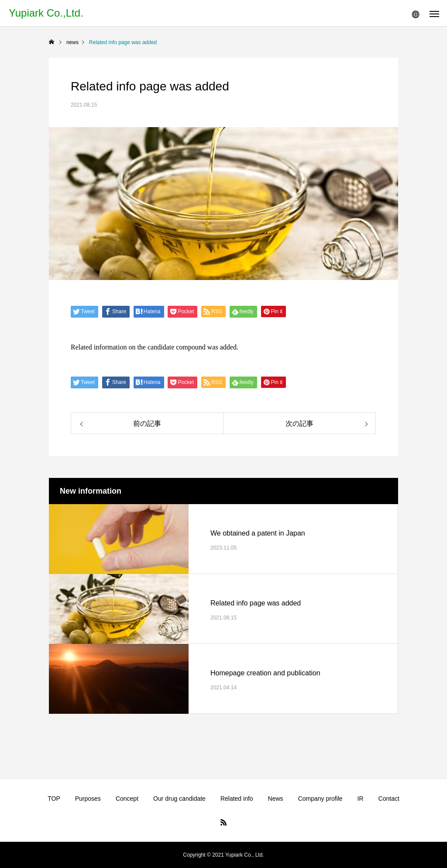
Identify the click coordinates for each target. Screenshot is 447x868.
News (276, 799)
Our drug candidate (179, 799)
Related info (237, 799)
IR (361, 799)
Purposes (88, 799)
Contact (389, 799)
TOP (54, 799)
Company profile (320, 799)
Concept (127, 799)
